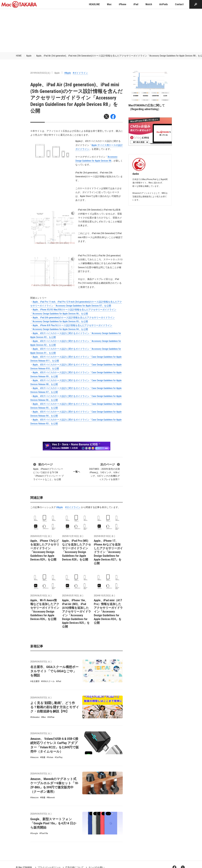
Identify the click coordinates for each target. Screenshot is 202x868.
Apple (29, 56)
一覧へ (77, 472)
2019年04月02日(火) (40, 73)
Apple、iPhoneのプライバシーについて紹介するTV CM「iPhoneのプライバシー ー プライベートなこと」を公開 (48, 471)
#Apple (68, 73)
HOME (19, 56)
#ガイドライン (80, 73)
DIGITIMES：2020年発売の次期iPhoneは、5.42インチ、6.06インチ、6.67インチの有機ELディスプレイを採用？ (104, 471)
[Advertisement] (101, 30)
